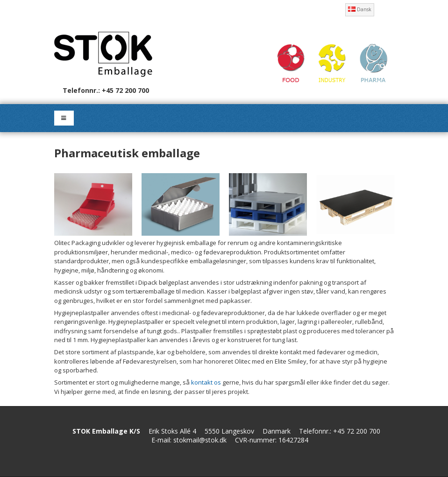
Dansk (360, 9)
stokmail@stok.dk (200, 440)
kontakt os (206, 382)
